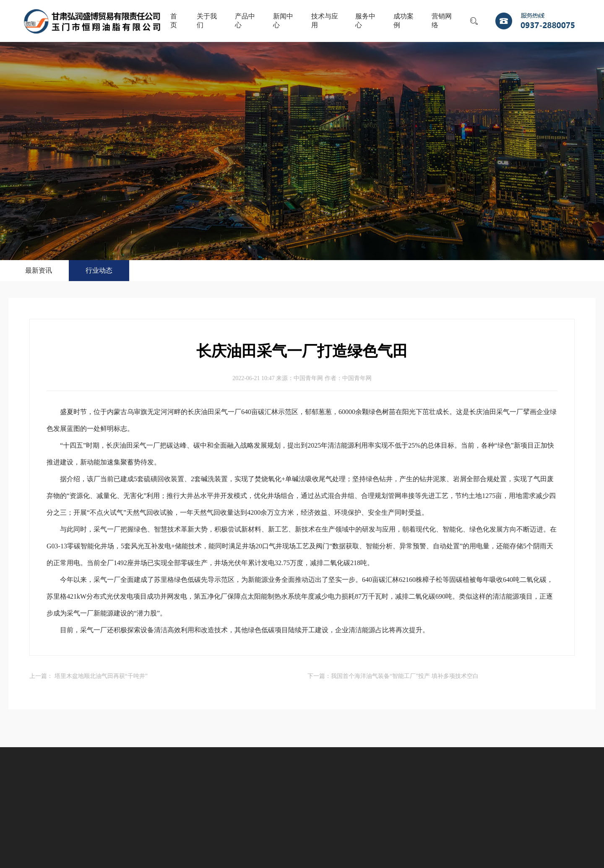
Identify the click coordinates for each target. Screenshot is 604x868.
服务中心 (365, 21)
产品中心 (245, 21)
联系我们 (388, 793)
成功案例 (404, 21)
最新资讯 (39, 270)
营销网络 (442, 21)
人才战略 (343, 793)
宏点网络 (344, 826)
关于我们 (207, 21)
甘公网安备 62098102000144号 (286, 826)
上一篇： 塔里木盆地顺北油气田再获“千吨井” (89, 676)
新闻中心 (283, 21)
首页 (174, 21)
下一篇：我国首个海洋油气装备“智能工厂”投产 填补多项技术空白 (393, 676)
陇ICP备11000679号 (216, 826)
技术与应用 (325, 21)
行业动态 (99, 270)
